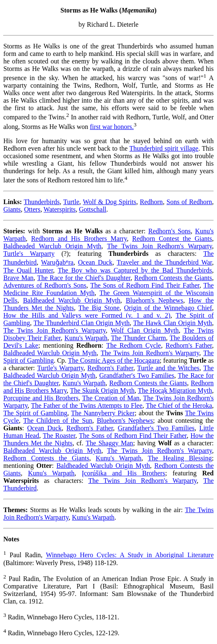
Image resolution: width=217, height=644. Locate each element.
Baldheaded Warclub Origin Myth (52, 246)
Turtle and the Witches (168, 368)
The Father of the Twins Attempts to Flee (86, 405)
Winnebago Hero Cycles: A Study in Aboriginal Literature (130, 555)
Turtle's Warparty (29, 254)
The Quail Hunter (28, 270)
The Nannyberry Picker (103, 413)
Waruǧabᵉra (57, 262)
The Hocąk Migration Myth (175, 390)
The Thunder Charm (138, 338)
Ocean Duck (95, 262)
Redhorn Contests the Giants (173, 278)
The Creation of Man (111, 398)
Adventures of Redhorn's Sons (45, 285)
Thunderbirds (42, 202)
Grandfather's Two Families (137, 375)
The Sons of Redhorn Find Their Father (145, 285)
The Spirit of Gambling (35, 413)
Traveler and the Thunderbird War (164, 262)
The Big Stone (99, 308)
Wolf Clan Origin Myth (145, 330)
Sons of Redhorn (189, 202)
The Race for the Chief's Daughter (84, 278)
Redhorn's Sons (170, 231)
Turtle (71, 202)
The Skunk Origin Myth (102, 390)
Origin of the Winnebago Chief (168, 308)
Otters (32, 209)
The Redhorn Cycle (133, 345)
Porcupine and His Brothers (41, 398)
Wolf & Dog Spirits (110, 202)
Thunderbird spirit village (164, 148)
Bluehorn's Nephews (155, 300)
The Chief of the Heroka (179, 405)
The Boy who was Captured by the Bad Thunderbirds (135, 270)
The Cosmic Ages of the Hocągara (114, 360)
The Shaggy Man (110, 443)
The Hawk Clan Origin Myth (173, 323)
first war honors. (112, 127)
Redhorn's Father (189, 345)
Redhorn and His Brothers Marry (79, 239)
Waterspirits (60, 209)
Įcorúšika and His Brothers (123, 473)
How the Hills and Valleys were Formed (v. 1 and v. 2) (87, 315)
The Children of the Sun (58, 420)
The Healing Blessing (180, 458)
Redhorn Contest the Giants (172, 239)
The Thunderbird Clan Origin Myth (82, 323)
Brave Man (19, 278)
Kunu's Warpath (86, 338)
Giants (12, 209)
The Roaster (59, 436)
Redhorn (151, 202)
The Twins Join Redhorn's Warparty (160, 246)
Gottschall (93, 209)
